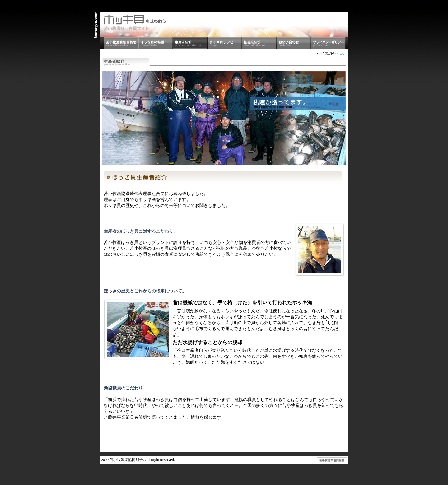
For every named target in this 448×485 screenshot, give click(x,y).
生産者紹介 (190, 43)
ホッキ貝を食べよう (135, 24)
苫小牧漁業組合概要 (121, 43)
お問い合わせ (294, 43)
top (342, 54)
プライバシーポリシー (328, 43)
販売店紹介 (259, 43)
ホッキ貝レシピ (225, 43)
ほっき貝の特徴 (156, 43)
